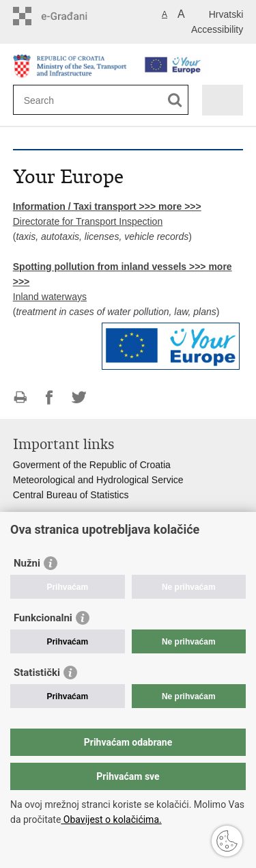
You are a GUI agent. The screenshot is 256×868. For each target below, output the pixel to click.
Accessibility (217, 29)
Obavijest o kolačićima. (111, 819)
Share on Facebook (49, 397)
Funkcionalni (43, 618)
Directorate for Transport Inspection (88, 221)
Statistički (37, 673)
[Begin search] (175, 100)
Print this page (20, 397)
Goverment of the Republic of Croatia (92, 465)
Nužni (27, 563)
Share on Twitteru (79, 397)
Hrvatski (226, 14)
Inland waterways (50, 297)
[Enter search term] (73, 100)
